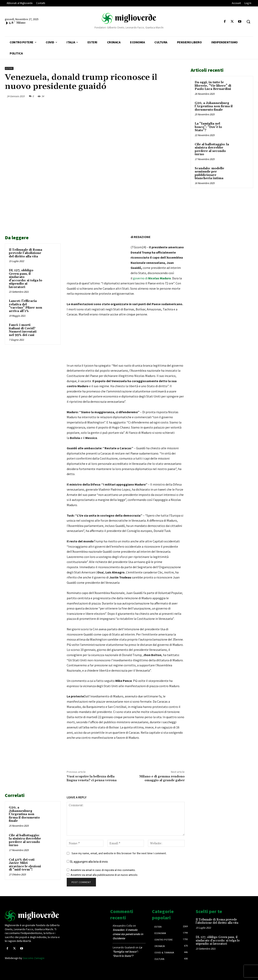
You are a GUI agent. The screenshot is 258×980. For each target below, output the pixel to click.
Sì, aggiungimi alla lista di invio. (88, 862)
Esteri (9, 68)
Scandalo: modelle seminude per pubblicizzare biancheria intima (209, 173)
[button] (248, 22)
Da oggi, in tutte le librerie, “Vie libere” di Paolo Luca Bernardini (213, 86)
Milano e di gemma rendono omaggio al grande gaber (162, 778)
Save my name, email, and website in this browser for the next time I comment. (119, 853)
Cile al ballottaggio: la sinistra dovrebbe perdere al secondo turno (25, 840)
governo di (152, 278)
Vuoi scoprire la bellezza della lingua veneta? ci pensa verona (92, 778)
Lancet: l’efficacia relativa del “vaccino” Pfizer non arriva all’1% (25, 306)
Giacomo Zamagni (34, 958)
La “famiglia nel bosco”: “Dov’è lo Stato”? (208, 127)
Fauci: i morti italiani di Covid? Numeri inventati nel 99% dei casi (23, 330)
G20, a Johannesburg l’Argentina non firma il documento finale (24, 814)
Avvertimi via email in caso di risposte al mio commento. (103, 870)
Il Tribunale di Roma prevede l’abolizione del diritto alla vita (25, 253)
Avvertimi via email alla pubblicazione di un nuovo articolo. (104, 875)
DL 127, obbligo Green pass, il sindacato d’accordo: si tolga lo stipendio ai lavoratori (25, 279)
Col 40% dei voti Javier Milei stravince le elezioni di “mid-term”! (25, 865)
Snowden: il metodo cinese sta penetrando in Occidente (128, 934)
